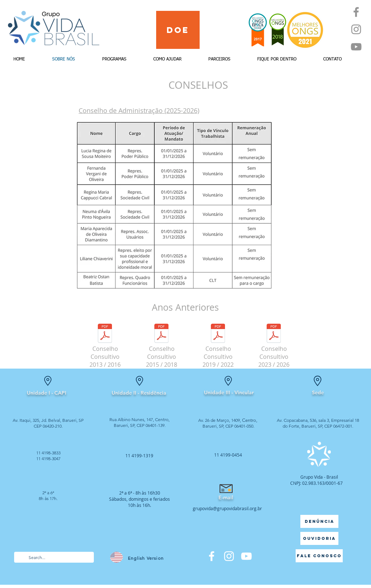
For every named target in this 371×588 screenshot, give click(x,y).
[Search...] (54, 558)
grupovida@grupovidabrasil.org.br (227, 508)
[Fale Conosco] (319, 556)
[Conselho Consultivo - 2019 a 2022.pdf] (218, 334)
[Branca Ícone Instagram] (229, 556)
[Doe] (178, 30)
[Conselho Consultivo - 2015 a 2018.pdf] (161, 334)
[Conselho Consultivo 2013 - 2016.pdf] (105, 334)
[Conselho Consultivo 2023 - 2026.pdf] (274, 334)
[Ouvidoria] (319, 538)
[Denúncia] (319, 521)
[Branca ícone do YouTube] (246, 556)
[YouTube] (356, 47)
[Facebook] (356, 12)
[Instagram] (356, 29)
